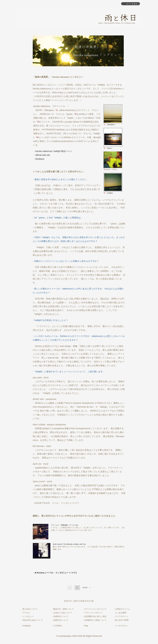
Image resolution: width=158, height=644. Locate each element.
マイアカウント (122, 616)
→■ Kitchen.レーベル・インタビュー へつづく (55, 573)
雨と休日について (30, 609)
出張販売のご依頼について (95, 620)
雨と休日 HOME (122, 620)
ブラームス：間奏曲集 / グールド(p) (64, 525)
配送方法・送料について (64, 609)
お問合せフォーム (123, 609)
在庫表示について (61, 616)
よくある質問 (121, 613)
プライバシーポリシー (94, 613)
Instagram (27, 626)
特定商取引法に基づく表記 (95, 616)
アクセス (26, 613)
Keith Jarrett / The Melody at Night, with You (69, 544)
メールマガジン (122, 626)
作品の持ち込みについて (33, 620)
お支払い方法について (63, 613)
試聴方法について (61, 620)
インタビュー (28, 616)
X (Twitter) (58, 626)
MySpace (40, 159)
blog (86, 626)
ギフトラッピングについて (95, 609)
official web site (43, 155)
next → (87, 588)
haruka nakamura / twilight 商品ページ (54, 151)
